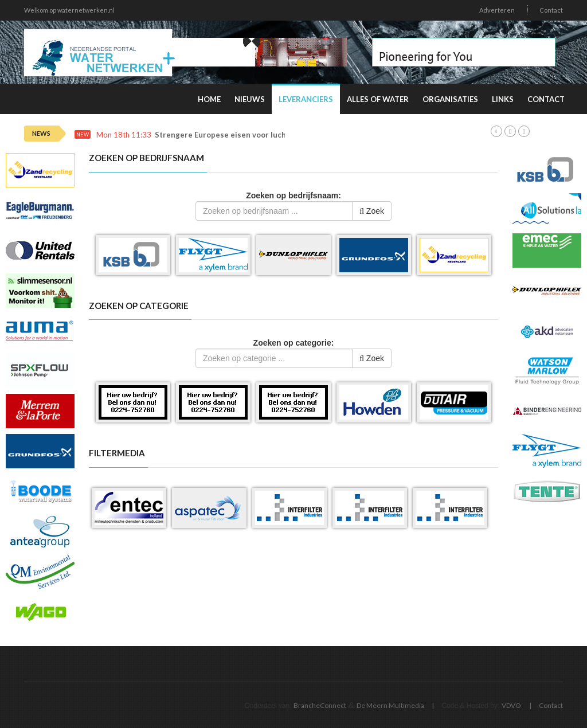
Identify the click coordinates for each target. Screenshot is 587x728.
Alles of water (378, 99)
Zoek (372, 211)
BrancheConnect (320, 705)
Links (503, 99)
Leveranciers (306, 99)
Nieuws (250, 99)
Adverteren (497, 10)
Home (209, 99)
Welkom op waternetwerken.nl (69, 10)
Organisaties (450, 99)
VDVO (511, 705)
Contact (551, 10)
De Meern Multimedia (390, 705)
